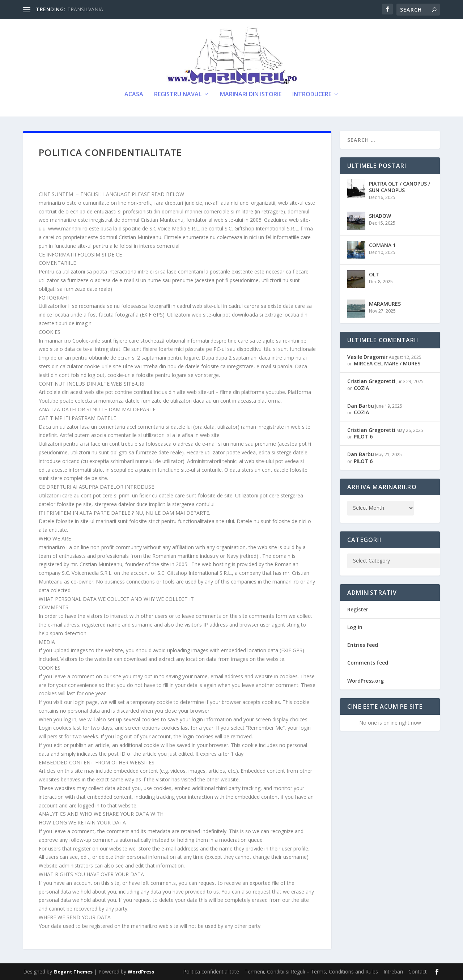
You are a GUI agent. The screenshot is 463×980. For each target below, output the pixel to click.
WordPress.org (366, 681)
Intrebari (393, 971)
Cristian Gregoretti (371, 381)
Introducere (312, 95)
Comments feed (368, 663)
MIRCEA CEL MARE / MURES (387, 363)
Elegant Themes (73, 972)
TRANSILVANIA (85, 9)
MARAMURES (385, 304)
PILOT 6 (363, 436)
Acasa (134, 95)
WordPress (141, 972)
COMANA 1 (382, 245)
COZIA (361, 388)
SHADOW (380, 216)
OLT (374, 274)
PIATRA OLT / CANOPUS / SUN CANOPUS (400, 187)
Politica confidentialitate (211, 971)
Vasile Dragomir (368, 357)
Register (358, 609)
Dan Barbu (361, 406)
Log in (355, 627)
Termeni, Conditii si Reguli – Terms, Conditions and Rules (311, 971)
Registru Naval (178, 95)
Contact (418, 971)
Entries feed (363, 645)
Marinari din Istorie (251, 95)
